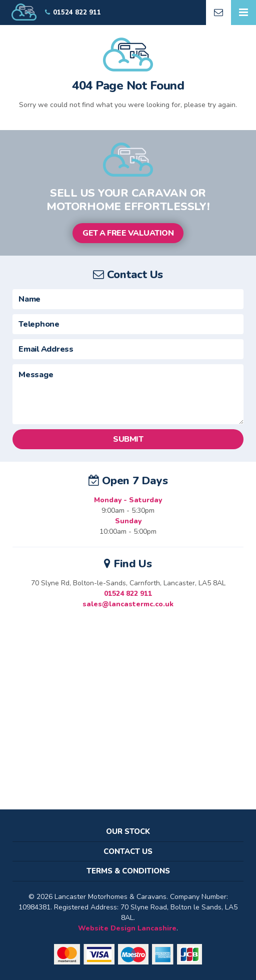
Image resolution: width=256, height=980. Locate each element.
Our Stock (128, 831)
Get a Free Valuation (128, 233)
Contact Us (128, 851)
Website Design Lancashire (127, 928)
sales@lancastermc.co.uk (128, 604)
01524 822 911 (128, 594)
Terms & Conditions (128, 871)
